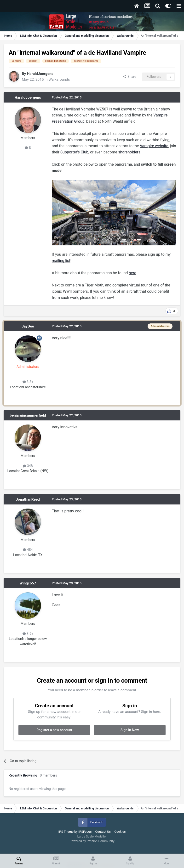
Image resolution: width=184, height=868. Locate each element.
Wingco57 (28, 583)
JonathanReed (28, 499)
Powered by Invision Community (92, 841)
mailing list (61, 261)
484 (28, 550)
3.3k (28, 382)
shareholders (129, 152)
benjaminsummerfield (28, 415)
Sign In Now (130, 730)
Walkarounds (59, 79)
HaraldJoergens (40, 74)
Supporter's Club (74, 152)
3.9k (28, 634)
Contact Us (103, 832)
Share (130, 77)
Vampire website (154, 146)
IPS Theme (66, 832)
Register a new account (54, 730)
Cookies (120, 832)
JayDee (28, 326)
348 (28, 466)
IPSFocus (85, 832)
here (133, 273)
